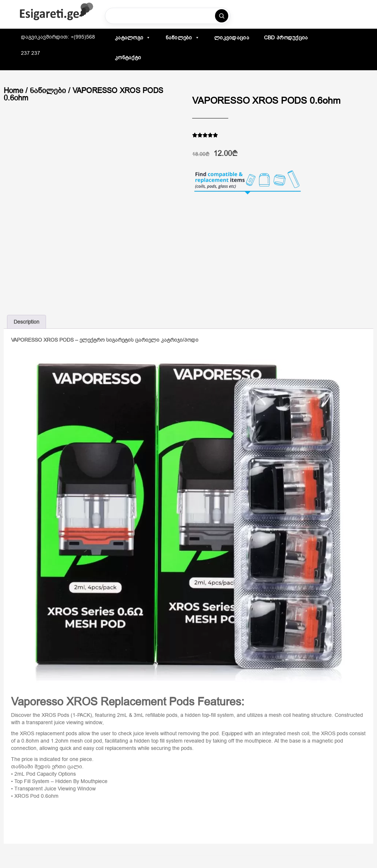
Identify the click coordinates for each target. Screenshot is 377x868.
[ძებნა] (222, 16)
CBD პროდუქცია (286, 38)
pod (214, 733)
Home (13, 90)
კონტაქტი (128, 57)
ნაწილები (183, 38)
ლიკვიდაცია (232, 38)
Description (27, 322)
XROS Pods (55, 715)
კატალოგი (133, 38)
